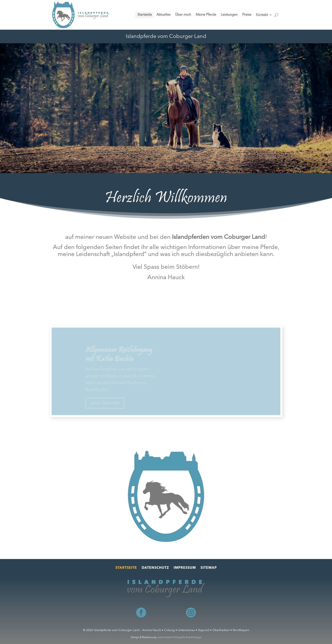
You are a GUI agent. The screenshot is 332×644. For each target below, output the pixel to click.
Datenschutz (155, 568)
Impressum (185, 568)
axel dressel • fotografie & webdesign (180, 637)
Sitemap (209, 568)
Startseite (126, 568)
